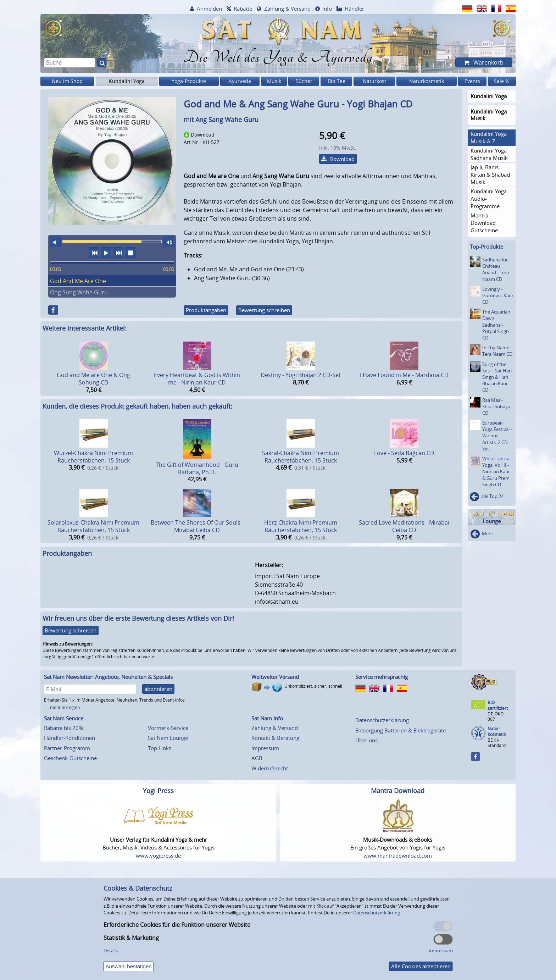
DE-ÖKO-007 (496, 716)
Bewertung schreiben (264, 310)
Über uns (366, 740)
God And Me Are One (78, 281)
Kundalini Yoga (127, 81)
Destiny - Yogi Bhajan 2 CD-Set (301, 375)
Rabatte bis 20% (63, 728)
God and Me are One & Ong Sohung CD (93, 379)
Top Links (160, 748)
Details (111, 951)
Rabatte (243, 9)
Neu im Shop (67, 81)
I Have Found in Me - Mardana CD (404, 375)
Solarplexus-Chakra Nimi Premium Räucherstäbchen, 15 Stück (93, 526)
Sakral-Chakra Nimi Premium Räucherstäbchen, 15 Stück (301, 457)
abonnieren (158, 689)
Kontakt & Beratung (275, 738)
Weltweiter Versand (275, 677)
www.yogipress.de (158, 856)
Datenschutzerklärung (382, 720)
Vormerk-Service (168, 728)
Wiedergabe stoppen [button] (130, 253)
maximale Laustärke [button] (169, 242)
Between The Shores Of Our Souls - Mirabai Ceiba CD (197, 526)
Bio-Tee (337, 81)
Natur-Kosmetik (497, 732)
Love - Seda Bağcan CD (404, 453)
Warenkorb (488, 62)
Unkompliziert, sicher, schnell (313, 686)
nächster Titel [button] (118, 253)
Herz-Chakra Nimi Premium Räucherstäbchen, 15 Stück (301, 526)
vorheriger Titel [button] (94, 253)
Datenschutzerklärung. (377, 913)
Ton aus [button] (55, 242)
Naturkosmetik (427, 81)
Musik (274, 81)
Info (327, 9)
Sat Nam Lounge (168, 738)
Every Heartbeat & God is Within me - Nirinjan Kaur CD (197, 379)
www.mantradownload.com (398, 856)
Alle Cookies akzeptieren (421, 966)
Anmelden (209, 9)
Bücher (304, 81)
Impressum (265, 748)
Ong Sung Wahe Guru (79, 292)
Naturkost (374, 81)
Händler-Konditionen (69, 738)
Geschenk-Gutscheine (70, 758)
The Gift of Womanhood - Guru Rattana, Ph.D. (197, 468)
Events (472, 81)
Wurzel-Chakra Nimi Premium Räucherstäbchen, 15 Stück (93, 457)
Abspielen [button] (106, 253)
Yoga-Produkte (189, 81)
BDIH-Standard (497, 743)
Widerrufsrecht (270, 768)
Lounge (492, 521)
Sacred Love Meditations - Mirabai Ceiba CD (404, 526)
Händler (354, 9)
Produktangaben (206, 310)
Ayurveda (240, 81)
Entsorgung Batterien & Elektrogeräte (401, 730)
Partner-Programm (67, 748)
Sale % (502, 81)
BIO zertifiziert (498, 705)
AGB (257, 758)
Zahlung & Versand (287, 9)
